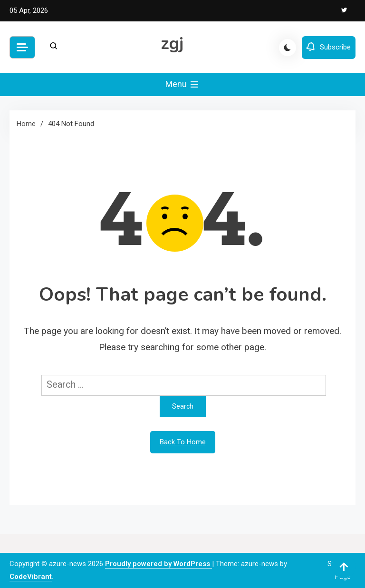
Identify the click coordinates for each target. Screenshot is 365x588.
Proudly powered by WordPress (158, 564)
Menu (183, 85)
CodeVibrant (31, 577)
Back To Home (183, 442)
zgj (172, 44)
